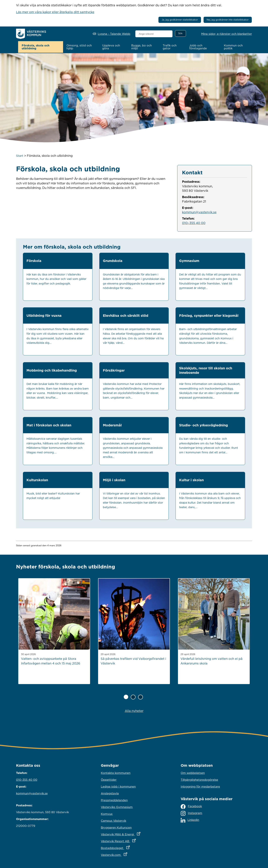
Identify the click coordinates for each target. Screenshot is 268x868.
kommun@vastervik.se (199, 212)
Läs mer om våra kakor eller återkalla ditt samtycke (55, 12)
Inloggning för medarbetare (200, 786)
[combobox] (154, 34)
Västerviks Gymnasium (117, 807)
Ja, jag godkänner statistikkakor (180, 20)
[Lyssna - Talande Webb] (112, 34)
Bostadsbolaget (130, 847)
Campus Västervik (113, 820)
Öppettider (109, 779)
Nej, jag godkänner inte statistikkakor (228, 20)
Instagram (191, 813)
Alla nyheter (134, 710)
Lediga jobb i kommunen (118, 786)
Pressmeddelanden (114, 800)
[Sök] (180, 33)
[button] (41, 47)
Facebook (191, 806)
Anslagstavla (110, 793)
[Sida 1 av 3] (126, 697)
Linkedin (190, 820)
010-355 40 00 (27, 779)
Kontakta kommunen (116, 773)
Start (20, 155)
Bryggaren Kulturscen (116, 827)
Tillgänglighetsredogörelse (199, 779)
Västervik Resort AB (133, 840)
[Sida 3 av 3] (140, 697)
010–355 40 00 (194, 223)
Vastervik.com (129, 854)
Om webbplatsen (193, 773)
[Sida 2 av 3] (133, 697)
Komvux (107, 814)
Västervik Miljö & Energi (134, 833)
